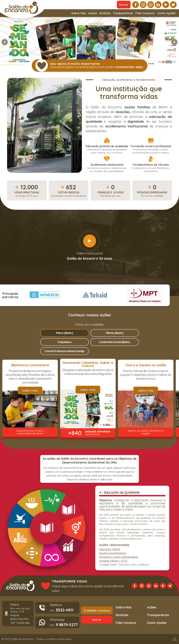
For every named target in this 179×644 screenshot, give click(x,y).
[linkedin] (158, 5)
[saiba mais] (30, 390)
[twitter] (173, 5)
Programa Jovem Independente (119, 557)
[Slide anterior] (5, 42)
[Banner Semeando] (89, 41)
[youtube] (166, 5)
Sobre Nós (79, 14)
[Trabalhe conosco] (97, 610)
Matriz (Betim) (64, 333)
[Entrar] (124, 5)
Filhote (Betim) (115, 333)
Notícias (105, 14)
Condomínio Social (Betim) (114, 342)
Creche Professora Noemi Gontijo (64, 351)
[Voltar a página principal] (20, 586)
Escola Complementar (113, 553)
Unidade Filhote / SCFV (113, 561)
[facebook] (136, 5)
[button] (89, 42)
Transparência (123, 14)
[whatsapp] (151, 5)
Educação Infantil (110, 549)
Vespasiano (64, 342)
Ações (93, 14)
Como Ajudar (167, 14)
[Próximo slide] (174, 42)
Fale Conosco (145, 13)
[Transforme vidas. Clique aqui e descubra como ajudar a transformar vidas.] (83, 586)
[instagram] (143, 5)
